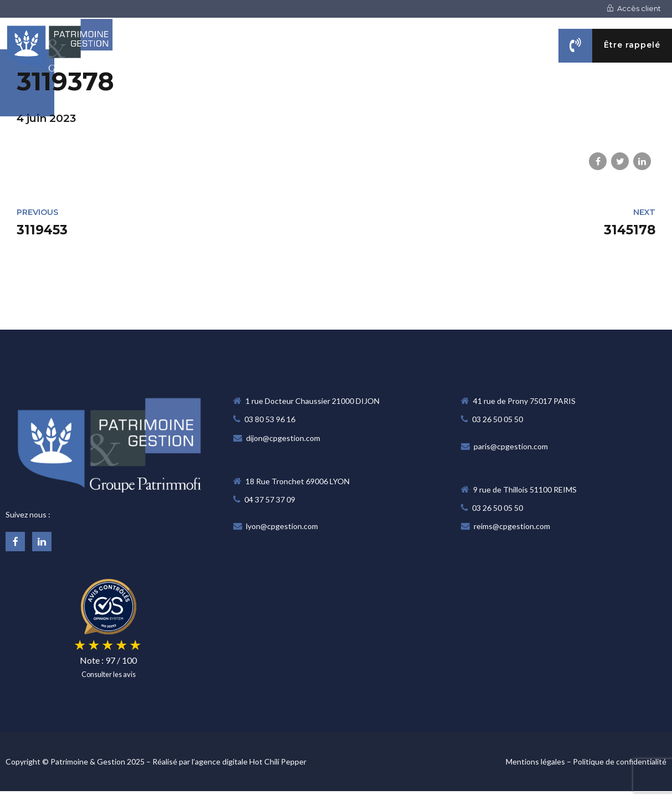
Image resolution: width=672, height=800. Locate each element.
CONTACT (652, 101)
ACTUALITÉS (578, 101)
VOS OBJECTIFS (493, 101)
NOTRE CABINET (317, 101)
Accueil (239, 101)
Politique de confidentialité (620, 761)
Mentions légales (535, 761)
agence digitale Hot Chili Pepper (251, 761)
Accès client (634, 9)
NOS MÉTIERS (406, 101)
